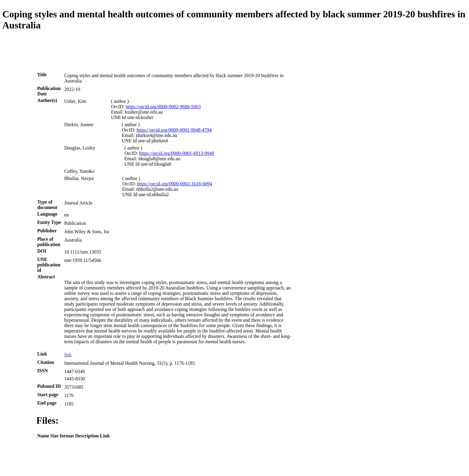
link (68, 355)
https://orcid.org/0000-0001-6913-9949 (177, 153)
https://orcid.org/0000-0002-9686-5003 (163, 107)
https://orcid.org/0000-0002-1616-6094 (175, 184)
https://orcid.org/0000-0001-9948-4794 (174, 130)
